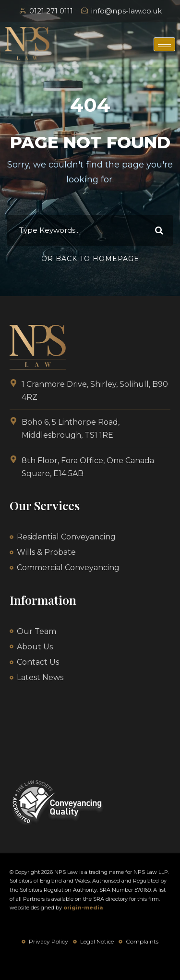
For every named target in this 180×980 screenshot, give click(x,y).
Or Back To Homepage (90, 259)
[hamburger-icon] (164, 44)
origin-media (83, 908)
